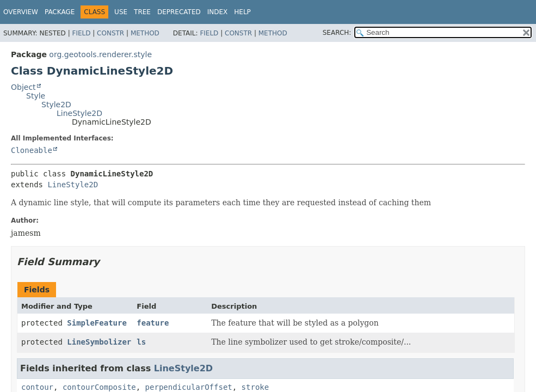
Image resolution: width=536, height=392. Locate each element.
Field (81, 33)
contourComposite (99, 387)
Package (60, 12)
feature (153, 323)
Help (242, 12)
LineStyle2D (79, 113)
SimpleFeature (97, 323)
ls (141, 342)
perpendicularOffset (189, 387)
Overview (21, 12)
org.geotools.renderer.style (100, 54)
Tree (142, 12)
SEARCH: (337, 33)
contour (37, 387)
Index (218, 12)
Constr (110, 33)
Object (23, 87)
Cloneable (32, 150)
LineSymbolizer (99, 342)
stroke (255, 387)
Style (36, 96)
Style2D (56, 105)
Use (121, 12)
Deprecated (179, 12)
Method (145, 33)
